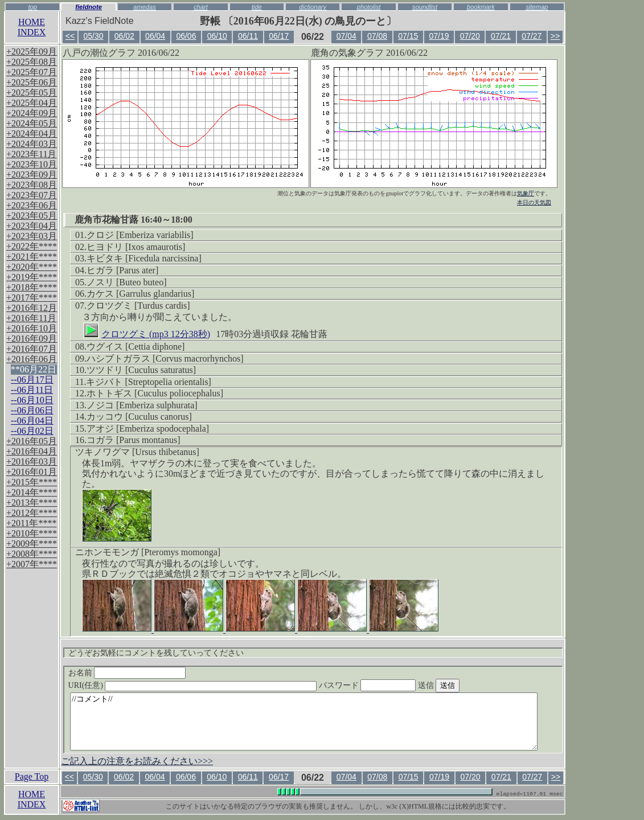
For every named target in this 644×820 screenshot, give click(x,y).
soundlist (425, 7)
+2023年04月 (32, 226)
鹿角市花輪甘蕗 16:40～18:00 (134, 220)
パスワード (389, 685)
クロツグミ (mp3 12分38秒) (147, 332)
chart (201, 7)
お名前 (127, 673)
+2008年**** (32, 554)
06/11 (248, 36)
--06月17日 (32, 380)
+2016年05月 (32, 441)
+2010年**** (32, 533)
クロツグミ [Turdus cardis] (138, 306)
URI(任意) (204, 685)
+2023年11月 (31, 154)
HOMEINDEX (32, 27)
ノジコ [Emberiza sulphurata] (142, 405)
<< (70, 36)
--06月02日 (32, 431)
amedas (145, 7)
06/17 (279, 36)
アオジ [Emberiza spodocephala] (148, 429)
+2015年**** (32, 482)
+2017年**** (32, 298)
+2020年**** (32, 267)
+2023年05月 (32, 216)
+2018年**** (32, 287)
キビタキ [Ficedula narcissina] (144, 258)
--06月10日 (32, 400)
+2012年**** (32, 513)
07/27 (532, 36)
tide (257, 7)
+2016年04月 (32, 451)
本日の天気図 (534, 202)
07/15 (408, 36)
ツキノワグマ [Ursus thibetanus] (137, 452)
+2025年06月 (32, 82)
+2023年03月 (32, 236)
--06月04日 (32, 421)
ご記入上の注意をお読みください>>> (137, 761)
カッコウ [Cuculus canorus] (139, 417)
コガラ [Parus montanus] (133, 440)
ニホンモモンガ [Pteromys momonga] (148, 552)
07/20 (470, 36)
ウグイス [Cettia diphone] (136, 347)
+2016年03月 (32, 462)
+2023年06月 (32, 205)
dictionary (313, 7)
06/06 (186, 36)
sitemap (537, 7)
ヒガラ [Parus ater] (122, 270)
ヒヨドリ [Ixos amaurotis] (136, 247)
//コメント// (304, 721)
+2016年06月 (32, 359)
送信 (460, 685)
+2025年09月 (32, 52)
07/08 (377, 36)
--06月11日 (32, 390)
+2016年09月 (32, 339)
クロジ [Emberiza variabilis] (140, 235)
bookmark (481, 7)
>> (555, 36)
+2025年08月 (32, 62)
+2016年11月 (31, 318)
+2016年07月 (32, 349)
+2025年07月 (32, 72)
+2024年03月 (32, 144)
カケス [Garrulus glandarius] (140, 294)
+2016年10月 (32, 328)
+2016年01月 (32, 472)
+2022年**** (32, 246)
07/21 (501, 36)
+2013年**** (32, 503)
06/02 (124, 36)
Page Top (32, 776)
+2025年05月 (32, 93)
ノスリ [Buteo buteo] (126, 282)
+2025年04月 (32, 103)
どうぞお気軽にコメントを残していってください (156, 653)
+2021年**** (32, 257)
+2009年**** (32, 544)
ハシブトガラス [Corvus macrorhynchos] (165, 358)
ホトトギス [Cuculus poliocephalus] (155, 393)
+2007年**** (32, 564)
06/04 (155, 36)
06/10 (217, 36)
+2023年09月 (32, 175)
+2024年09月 (32, 113)
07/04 (346, 36)
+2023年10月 (32, 164)
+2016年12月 (32, 308)
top (32, 7)
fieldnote (89, 7)
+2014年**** (32, 492)
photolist (369, 7)
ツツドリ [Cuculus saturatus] (141, 370)
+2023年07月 (32, 195)
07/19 (439, 36)
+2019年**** (32, 277)
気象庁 (526, 193)
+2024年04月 (32, 134)
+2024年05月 (32, 123)
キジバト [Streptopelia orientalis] (149, 382)
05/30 (94, 36)
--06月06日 (32, 410)
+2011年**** (31, 523)
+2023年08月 (32, 185)
